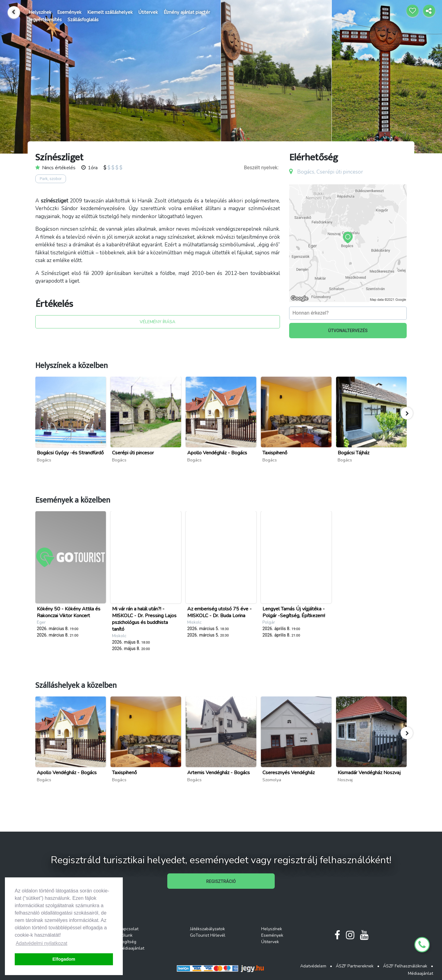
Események (69, 12)
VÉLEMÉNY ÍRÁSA (157, 322)
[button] (407, 413)
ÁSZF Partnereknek (355, 966)
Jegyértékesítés (45, 20)
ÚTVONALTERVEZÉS (348, 331)
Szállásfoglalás (83, 20)
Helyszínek (40, 12)
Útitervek (148, 12)
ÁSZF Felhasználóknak (405, 966)
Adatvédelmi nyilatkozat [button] (41, 943)
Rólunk (126, 935)
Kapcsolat (129, 929)
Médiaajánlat (132, 948)
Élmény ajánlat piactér (187, 12)
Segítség (128, 942)
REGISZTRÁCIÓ (221, 881)
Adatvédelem (313, 966)
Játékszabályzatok (207, 929)
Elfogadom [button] (64, 959)
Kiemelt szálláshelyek (110, 12)
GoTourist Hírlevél (208, 935)
